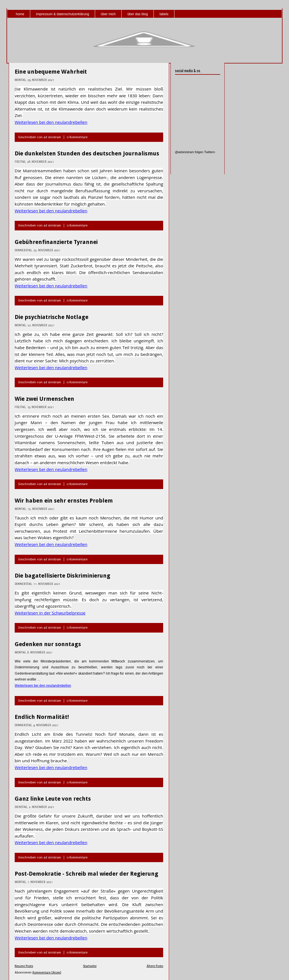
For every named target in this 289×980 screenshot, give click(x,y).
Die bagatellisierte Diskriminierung (63, 576)
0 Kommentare (77, 137)
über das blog (138, 14)
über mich (108, 14)
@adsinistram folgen (189, 152)
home (20, 14)
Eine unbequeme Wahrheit (51, 72)
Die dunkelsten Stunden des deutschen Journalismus (87, 153)
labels (164, 14)
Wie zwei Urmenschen (44, 399)
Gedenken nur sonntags (48, 644)
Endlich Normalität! (42, 717)
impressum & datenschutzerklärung (62, 14)
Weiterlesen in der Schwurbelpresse (50, 613)
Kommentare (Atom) (47, 973)
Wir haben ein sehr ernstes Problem (64, 501)
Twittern (210, 152)
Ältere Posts (155, 966)
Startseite (90, 966)
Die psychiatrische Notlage (52, 317)
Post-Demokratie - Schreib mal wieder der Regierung (87, 874)
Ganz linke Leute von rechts (53, 799)
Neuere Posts (24, 966)
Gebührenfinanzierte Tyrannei (56, 242)
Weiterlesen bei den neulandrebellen (51, 122)
